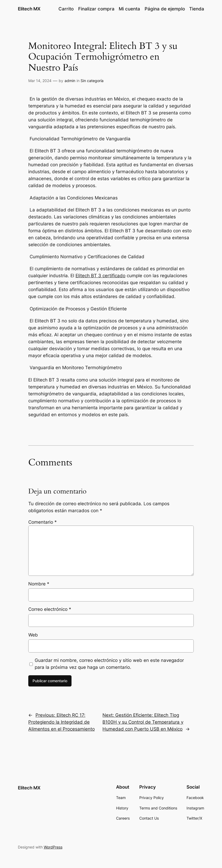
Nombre (39, 584)
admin (70, 81)
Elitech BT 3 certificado (100, 276)
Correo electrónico (50, 609)
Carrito (66, 9)
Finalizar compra (96, 9)
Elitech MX (29, 9)
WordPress (53, 847)
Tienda (197, 9)
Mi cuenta (129, 9)
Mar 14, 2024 (40, 81)
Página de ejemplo (165, 9)
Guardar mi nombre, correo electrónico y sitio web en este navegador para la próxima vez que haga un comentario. (109, 664)
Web (33, 635)
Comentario (43, 522)
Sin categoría (92, 81)
